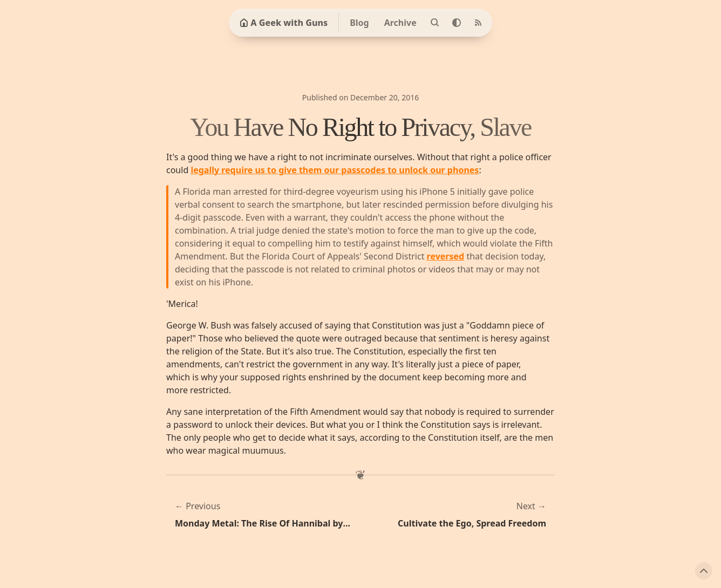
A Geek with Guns (284, 23)
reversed (446, 256)
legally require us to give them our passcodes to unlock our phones (335, 170)
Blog (359, 23)
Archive (400, 23)
